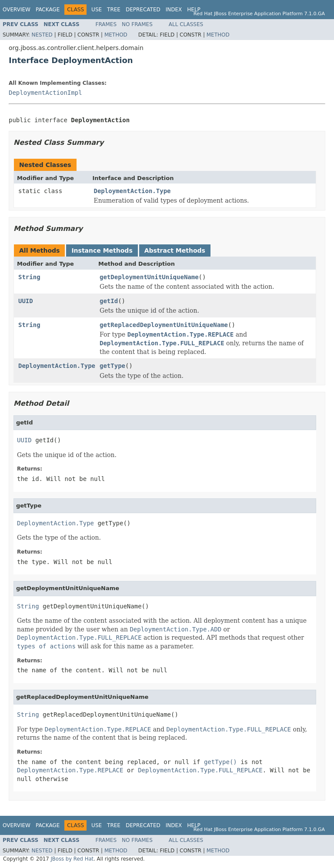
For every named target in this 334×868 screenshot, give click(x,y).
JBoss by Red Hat (72, 859)
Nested (42, 35)
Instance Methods (102, 250)
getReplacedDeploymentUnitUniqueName (164, 325)
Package (48, 10)
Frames (106, 24)
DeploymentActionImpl (45, 93)
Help (194, 10)
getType (112, 366)
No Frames (137, 24)
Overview (17, 10)
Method (116, 35)
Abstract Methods (175, 250)
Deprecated (143, 10)
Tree (114, 10)
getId (109, 301)
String (29, 277)
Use (97, 10)
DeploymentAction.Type (132, 191)
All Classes (186, 24)
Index (174, 10)
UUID (26, 301)
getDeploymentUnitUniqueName (149, 277)
